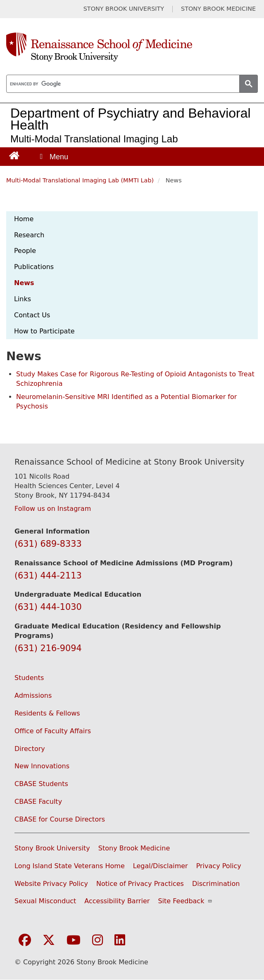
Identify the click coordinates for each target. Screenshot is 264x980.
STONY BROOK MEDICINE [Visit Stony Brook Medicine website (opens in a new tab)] (218, 9)
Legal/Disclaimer (161, 866)
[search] (122, 84)
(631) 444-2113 (48, 576)
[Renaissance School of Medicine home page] (132, 47)
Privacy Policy (219, 866)
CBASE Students (41, 784)
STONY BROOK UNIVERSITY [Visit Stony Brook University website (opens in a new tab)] (124, 9)
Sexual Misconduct (45, 901)
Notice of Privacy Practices (140, 884)
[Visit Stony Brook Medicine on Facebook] (25, 941)
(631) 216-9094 (48, 648)
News (24, 283)
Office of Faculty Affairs (53, 731)
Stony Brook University (52, 848)
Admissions (33, 695)
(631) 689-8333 (48, 544)
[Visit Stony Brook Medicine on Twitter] (49, 941)
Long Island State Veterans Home (70, 866)
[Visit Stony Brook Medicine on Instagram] (98, 941)
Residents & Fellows (47, 713)
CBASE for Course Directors (60, 819)
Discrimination (216, 884)
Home (24, 219)
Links (23, 299)
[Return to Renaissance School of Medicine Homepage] (14, 155)
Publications (34, 267)
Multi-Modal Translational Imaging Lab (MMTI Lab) (80, 180)
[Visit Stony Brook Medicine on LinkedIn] (120, 941)
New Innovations (42, 766)
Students (29, 678)
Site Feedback (185, 901)
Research (29, 235)
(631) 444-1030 (48, 607)
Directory (30, 749)
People (25, 251)
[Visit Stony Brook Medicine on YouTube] (74, 941)
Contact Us (32, 315)
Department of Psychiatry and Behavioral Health (131, 119)
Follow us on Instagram (53, 509)
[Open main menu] (53, 157)
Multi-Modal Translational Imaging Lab (94, 139)
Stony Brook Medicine (134, 848)
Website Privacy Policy (51, 884)
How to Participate (44, 331)
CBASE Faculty (38, 802)
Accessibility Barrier (117, 901)
